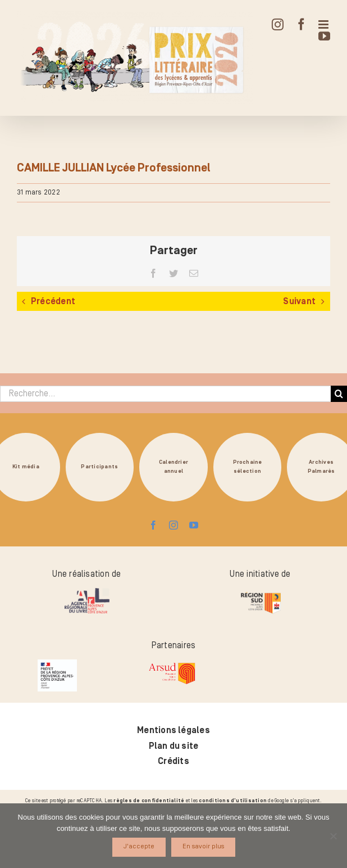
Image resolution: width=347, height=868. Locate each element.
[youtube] (194, 525)
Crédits (174, 761)
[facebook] (153, 525)
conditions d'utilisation (233, 801)
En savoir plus (203, 846)
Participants (99, 467)
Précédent (53, 301)
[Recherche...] (165, 394)
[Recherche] (339, 394)
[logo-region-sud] (261, 593)
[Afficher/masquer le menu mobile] (324, 24)
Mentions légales (174, 730)
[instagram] (174, 525)
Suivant (299, 301)
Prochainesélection (248, 467)
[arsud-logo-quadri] (172, 664)
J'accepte (139, 846)
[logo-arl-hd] (87, 593)
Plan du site (174, 746)
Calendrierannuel (174, 467)
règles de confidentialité (149, 801)
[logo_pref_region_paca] (57, 664)
